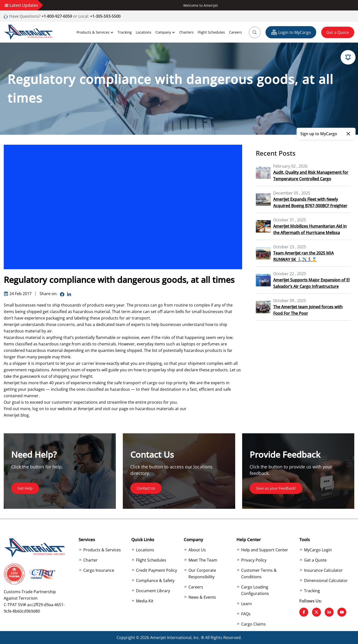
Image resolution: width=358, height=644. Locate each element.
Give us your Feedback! (278, 488)
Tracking (125, 32)
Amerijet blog (16, 415)
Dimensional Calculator (326, 580)
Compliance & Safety (155, 580)
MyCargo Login (318, 550)
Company (165, 32)
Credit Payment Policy (157, 570)
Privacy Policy (254, 560)
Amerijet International (171, 638)
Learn (246, 604)
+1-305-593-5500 (105, 16)
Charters (186, 32)
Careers (235, 32)
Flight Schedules (211, 32)
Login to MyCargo (291, 32)
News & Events (202, 597)
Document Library (153, 591)
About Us (197, 550)
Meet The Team (203, 560)
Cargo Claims (253, 624)
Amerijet (86, 409)
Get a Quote (338, 32)
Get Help (26, 488)
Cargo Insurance (99, 570)
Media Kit (145, 601)
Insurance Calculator (323, 570)
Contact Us (147, 488)
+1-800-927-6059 (56, 16)
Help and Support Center (265, 550)
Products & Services (95, 32)
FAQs (246, 614)
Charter (90, 560)
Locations (144, 32)
